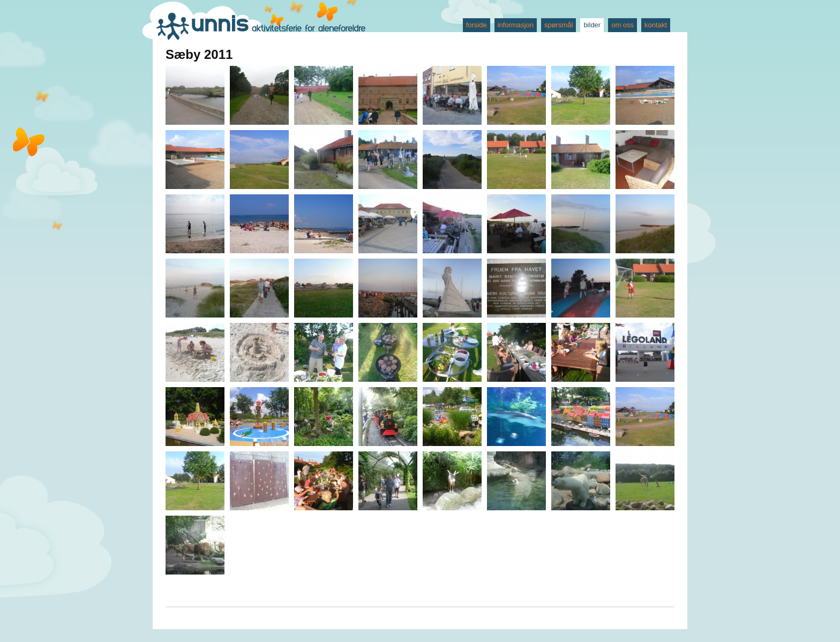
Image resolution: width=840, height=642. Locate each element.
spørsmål (558, 25)
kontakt (656, 25)
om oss (622, 25)
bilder (592, 25)
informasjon (516, 25)
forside (477, 25)
